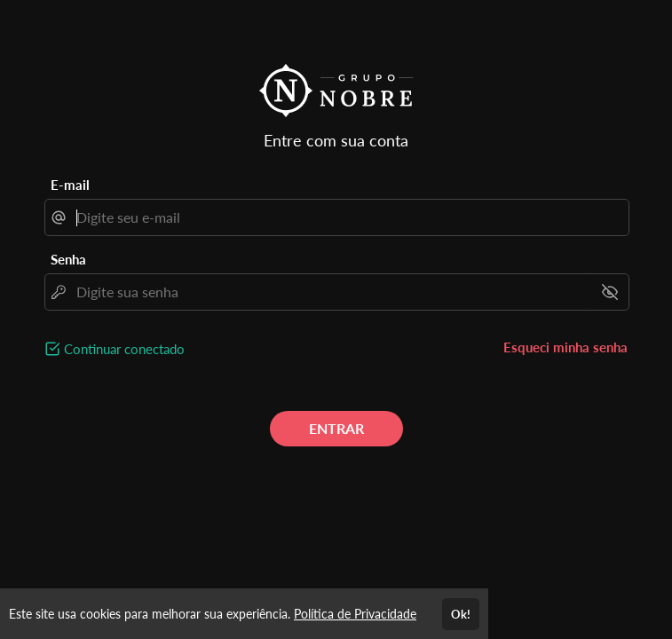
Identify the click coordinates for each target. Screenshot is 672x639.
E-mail (70, 185)
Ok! (461, 614)
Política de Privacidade (355, 614)
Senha (68, 259)
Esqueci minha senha (565, 347)
